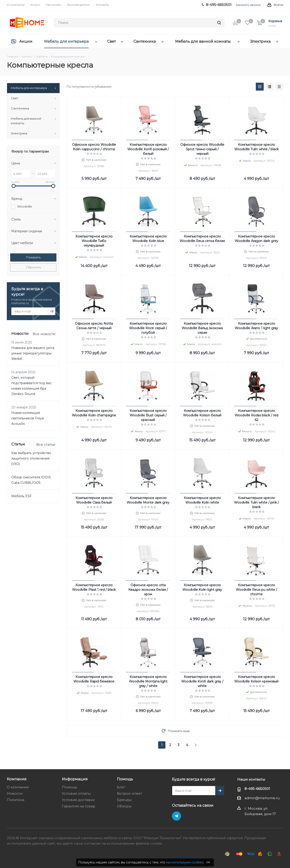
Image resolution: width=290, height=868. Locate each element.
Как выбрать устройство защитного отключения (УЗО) (31, 458)
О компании (18, 787)
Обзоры (124, 806)
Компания (17, 779)
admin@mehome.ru (262, 798)
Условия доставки (78, 800)
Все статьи (46, 444)
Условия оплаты (76, 793)
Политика (16, 800)
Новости (15, 793)
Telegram (176, 816)
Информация (75, 779)
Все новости (44, 334)
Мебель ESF (22, 496)
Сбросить (33, 267)
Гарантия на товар (79, 806)
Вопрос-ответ (129, 793)
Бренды (124, 800)
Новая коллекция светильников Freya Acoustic (28, 418)
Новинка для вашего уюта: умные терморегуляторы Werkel (33, 353)
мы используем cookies (185, 862)
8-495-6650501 (257, 789)
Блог (121, 787)
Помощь (69, 787)
